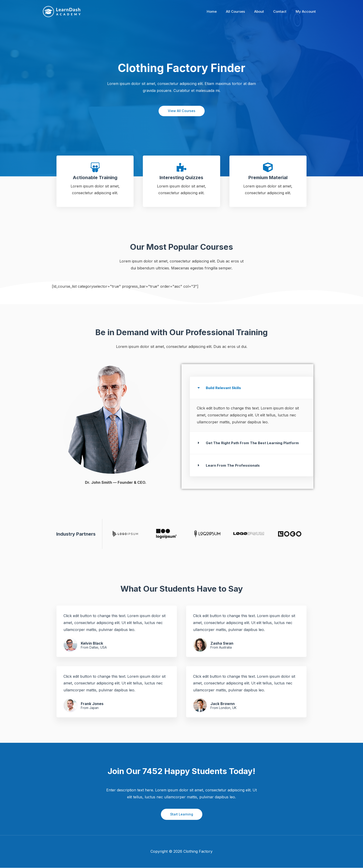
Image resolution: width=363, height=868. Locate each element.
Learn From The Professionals (233, 465)
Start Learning (182, 814)
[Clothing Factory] (62, 11)
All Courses (244, 11)
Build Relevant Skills (224, 388)
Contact (283, 11)
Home (222, 11)
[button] (252, 388)
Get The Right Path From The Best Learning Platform (254, 443)
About (265, 11)
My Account (307, 11)
